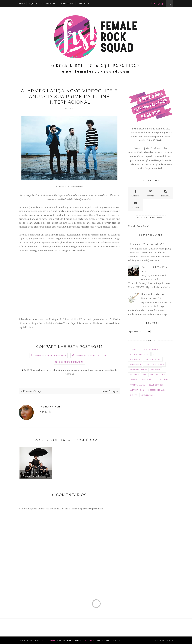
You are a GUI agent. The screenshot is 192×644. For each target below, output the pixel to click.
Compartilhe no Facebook (50, 355)
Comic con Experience (154, 364)
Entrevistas (48, 4)
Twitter (151, 193)
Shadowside (135, 359)
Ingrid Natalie (50, 407)
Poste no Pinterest (71, 362)
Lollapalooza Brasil (149, 349)
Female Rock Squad (139, 226)
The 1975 (133, 395)
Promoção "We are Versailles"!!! (147, 244)
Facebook (136, 193)
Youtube (135, 205)
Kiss (144, 375)
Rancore (134, 380)
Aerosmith (156, 370)
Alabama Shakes (148, 395)
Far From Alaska (137, 385)
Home (22, 4)
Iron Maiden (135, 364)
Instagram (166, 193)
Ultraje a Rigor (137, 390)
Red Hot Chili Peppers (139, 354)
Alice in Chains (162, 380)
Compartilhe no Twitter (91, 355)
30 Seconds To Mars (157, 390)
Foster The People (153, 359)
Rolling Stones (156, 385)
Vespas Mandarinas (138, 370)
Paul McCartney (157, 375)
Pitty (155, 354)
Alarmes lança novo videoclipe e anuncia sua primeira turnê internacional (70, 370)
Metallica (134, 375)
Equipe (33, 4)
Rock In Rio (147, 380)
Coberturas (67, 4)
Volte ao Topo (164, 641)
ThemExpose (89, 640)
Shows (133, 349)
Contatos (84, 4)
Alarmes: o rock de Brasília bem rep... (34, 474)
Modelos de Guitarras (152, 294)
